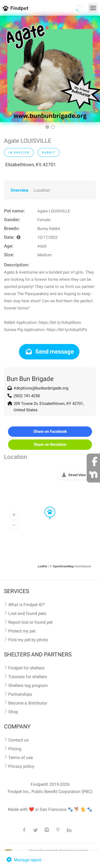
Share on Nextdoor (50, 445)
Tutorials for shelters (28, 677)
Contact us (18, 740)
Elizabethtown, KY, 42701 (31, 165)
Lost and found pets (27, 613)
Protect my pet (22, 631)
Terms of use (21, 758)
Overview (20, 190)
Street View (77, 475)
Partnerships (20, 694)
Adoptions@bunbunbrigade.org (41, 388)
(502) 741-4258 (27, 396)
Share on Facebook (50, 431)
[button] (46, 507)
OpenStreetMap (63, 566)
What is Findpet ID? (27, 605)
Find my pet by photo (28, 640)
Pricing (15, 749)
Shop (13, 712)
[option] (50, 69)
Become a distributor (28, 703)
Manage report (23, 860)
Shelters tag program (28, 685)
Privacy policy (21, 766)
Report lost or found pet (30, 622)
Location (42, 190)
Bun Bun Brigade (30, 379)
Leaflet (43, 566)
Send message (49, 352)
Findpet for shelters (26, 668)
